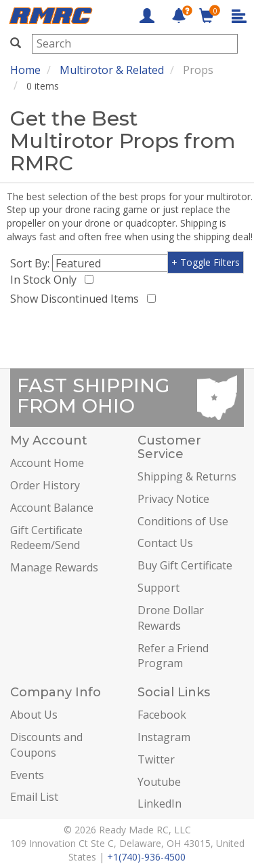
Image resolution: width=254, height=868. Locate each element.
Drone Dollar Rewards (171, 618)
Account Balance (52, 508)
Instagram (164, 737)
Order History (45, 485)
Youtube (159, 782)
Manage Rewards (54, 567)
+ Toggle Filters (206, 262)
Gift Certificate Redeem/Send (46, 538)
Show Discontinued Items (77, 299)
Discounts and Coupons (46, 745)
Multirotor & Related (112, 70)
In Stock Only (46, 280)
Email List (34, 797)
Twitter (156, 759)
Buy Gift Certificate (185, 565)
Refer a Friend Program (173, 656)
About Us (34, 715)
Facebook (162, 715)
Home (25, 70)
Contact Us (165, 543)
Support (158, 588)
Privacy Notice (173, 499)
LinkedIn (160, 804)
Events (27, 775)
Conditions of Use (183, 521)
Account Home (47, 463)
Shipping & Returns (187, 476)
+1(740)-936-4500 (146, 857)
